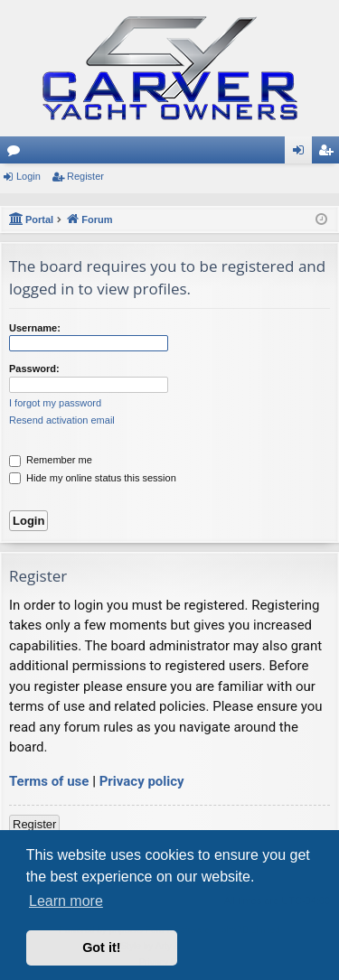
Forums (17, 154)
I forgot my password (55, 403)
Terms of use (49, 781)
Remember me (51, 460)
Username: (35, 328)
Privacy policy (142, 781)
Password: (34, 369)
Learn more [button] (66, 901)
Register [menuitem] (330, 154)
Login (28, 176)
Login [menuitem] (302, 154)
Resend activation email (62, 420)
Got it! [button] (101, 947)
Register (85, 176)
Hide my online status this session (93, 478)
